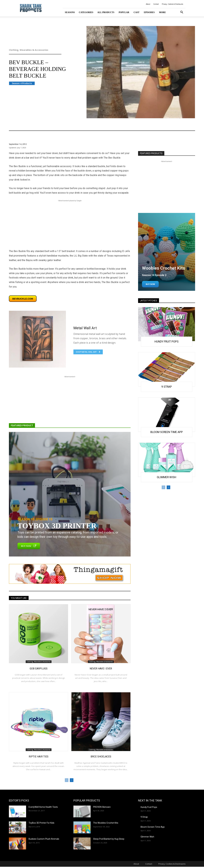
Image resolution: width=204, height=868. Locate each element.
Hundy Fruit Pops (167, 341)
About (148, 4)
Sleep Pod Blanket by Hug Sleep (109, 839)
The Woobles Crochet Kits (106, 823)
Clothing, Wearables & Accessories (42, 50)
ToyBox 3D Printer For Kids (41, 823)
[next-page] (72, 780)
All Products (106, 12)
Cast (136, 12)
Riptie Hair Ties (39, 757)
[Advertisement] (70, 224)
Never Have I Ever (101, 669)
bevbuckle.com (23, 299)
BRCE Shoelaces (101, 757)
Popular (124, 12)
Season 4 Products (22, 83)
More (162, 12)
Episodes (149, 12)
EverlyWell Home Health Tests (43, 807)
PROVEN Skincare (102, 807)
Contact (156, 4)
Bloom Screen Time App (167, 432)
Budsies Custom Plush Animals (44, 839)
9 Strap (167, 387)
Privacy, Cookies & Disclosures (172, 4)
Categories (86, 12)
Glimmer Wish (167, 477)
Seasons (70, 12)
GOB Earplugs (39, 669)
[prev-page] (67, 780)
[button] (182, 13)
